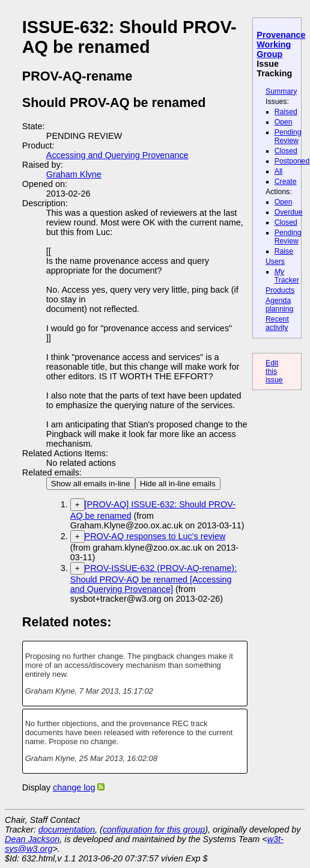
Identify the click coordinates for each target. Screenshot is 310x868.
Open (284, 122)
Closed (286, 151)
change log (74, 787)
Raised (286, 112)
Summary (281, 91)
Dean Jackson (32, 839)
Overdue (289, 212)
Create (286, 182)
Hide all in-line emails (178, 484)
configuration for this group (154, 830)
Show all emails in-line (91, 484)
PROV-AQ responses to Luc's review (155, 536)
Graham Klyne (74, 174)
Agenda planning (279, 305)
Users (275, 261)
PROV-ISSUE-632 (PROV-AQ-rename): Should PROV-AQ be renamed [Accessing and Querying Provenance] (153, 579)
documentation (67, 830)
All (279, 171)
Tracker (287, 276)
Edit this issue (274, 371)
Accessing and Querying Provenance (117, 155)
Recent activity (277, 323)
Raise (284, 251)
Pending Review (288, 136)
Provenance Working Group (281, 44)
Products (280, 290)
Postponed (292, 161)
